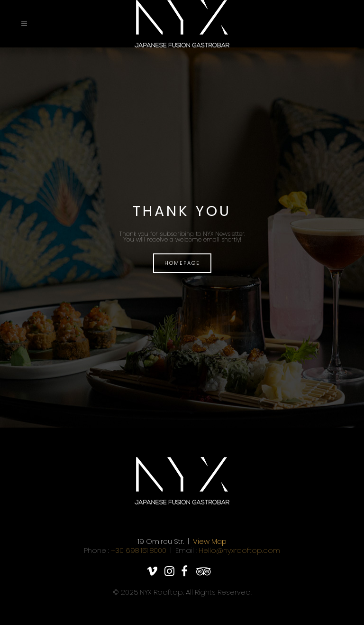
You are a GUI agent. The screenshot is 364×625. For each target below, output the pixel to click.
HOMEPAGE (182, 263)
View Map (210, 541)
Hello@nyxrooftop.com (239, 550)
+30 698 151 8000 (139, 550)
